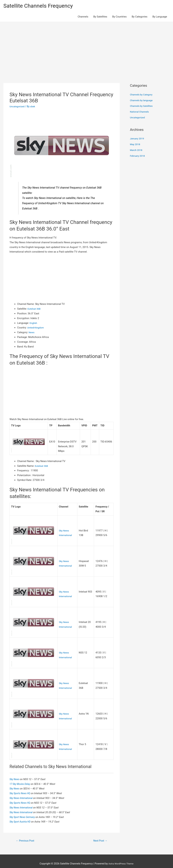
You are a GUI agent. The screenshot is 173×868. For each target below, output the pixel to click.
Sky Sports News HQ (21, 788)
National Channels (140, 112)
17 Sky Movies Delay (21, 778)
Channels (83, 17)
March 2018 (137, 151)
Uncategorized (18, 107)
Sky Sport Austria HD (21, 816)
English (34, 324)
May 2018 (135, 145)
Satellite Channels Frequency (42, 6)
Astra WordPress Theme (121, 859)
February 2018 (138, 156)
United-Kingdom (36, 328)
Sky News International (22, 793)
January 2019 (138, 139)
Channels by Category (142, 95)
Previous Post (26, 835)
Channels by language (142, 101)
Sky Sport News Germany (24, 811)
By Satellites (100, 17)
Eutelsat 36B (35, 309)
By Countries (119, 17)
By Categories (140, 17)
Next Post (99, 835)
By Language (160, 17)
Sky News (15, 774)
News (32, 333)
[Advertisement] (86, 48)
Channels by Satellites (142, 107)
